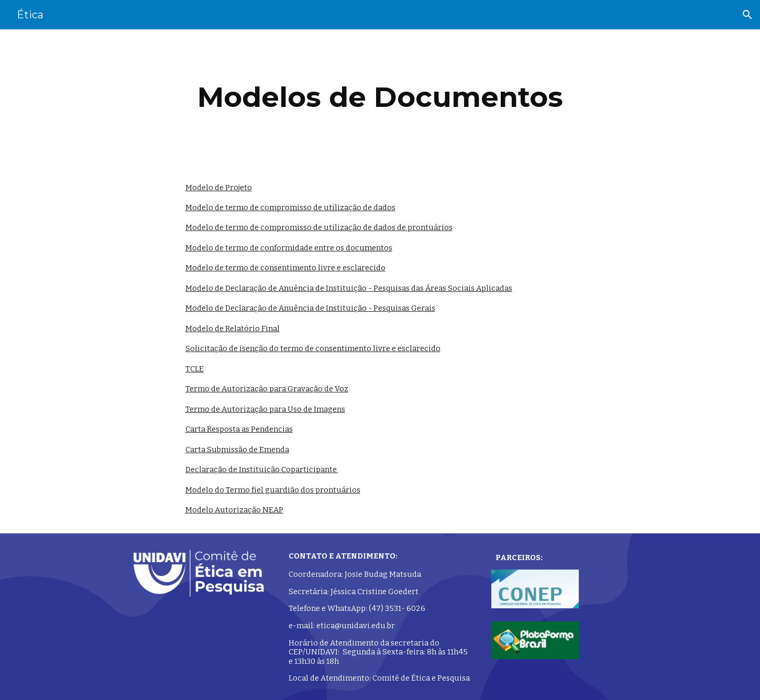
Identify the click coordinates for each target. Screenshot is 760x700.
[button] (747, 15)
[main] (380, 97)
